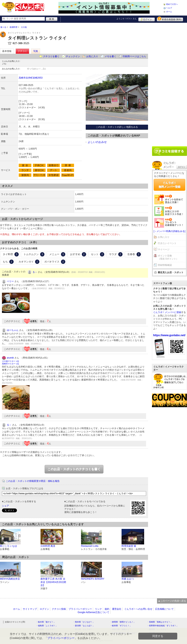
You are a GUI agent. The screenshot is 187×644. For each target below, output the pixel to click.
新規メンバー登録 (170, 19)
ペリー (10, 281)
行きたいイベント (167, 243)
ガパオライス (55, 262)
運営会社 (117, 609)
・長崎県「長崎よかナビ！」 (160, 622)
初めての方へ (172, 4)
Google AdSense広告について (93, 612)
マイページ (164, 249)
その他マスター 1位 (11, 361)
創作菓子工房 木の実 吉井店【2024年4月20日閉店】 (53, 582)
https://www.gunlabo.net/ (169, 335)
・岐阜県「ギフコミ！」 (121, 626)
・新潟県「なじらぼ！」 (84, 626)
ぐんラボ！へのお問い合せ (138, 609)
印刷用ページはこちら (134, 56)
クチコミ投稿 (59, 609)
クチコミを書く (51, 56)
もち (8, 262)
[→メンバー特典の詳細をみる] (170, 231)
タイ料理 (11, 254)
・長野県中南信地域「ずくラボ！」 (163, 626)
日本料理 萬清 (48, 546)
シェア (5, 506)
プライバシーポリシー (80, 609)
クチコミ (22, 51)
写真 (36, 51)
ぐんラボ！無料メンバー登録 (169, 185)
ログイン (147, 19)
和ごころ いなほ (8, 546)
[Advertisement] (165, 83)
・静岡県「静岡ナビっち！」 (123, 622)
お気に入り (92, 56)
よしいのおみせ (97, 142)
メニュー (57, 254)
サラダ (116, 254)
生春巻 (134, 254)
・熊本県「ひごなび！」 (84, 622)
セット (98, 254)
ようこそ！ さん (127, 19)
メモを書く (110, 56)
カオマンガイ (29, 262)
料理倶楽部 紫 (129, 546)
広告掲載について (164, 609)
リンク (98, 609)
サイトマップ (30, 609)
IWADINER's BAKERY (93, 579)
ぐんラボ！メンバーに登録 (167, 312)
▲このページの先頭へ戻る (172, 601)
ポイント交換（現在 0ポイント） (168, 257)
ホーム (169, 12)
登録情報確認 (165, 265)
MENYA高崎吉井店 (10, 579)
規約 (107, 609)
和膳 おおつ (128, 579)
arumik (10, 358)
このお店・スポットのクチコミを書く (74, 469)
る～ (35, 272)
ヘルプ (169, 8)
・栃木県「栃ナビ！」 (46, 622)
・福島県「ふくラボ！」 (47, 626)
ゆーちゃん (13, 330)
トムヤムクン (34, 254)
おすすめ (78, 254)
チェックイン (73, 56)
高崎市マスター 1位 (11, 364)
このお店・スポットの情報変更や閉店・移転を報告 (33, 481)
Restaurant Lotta (90, 546)
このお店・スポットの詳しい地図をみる (117, 127)
